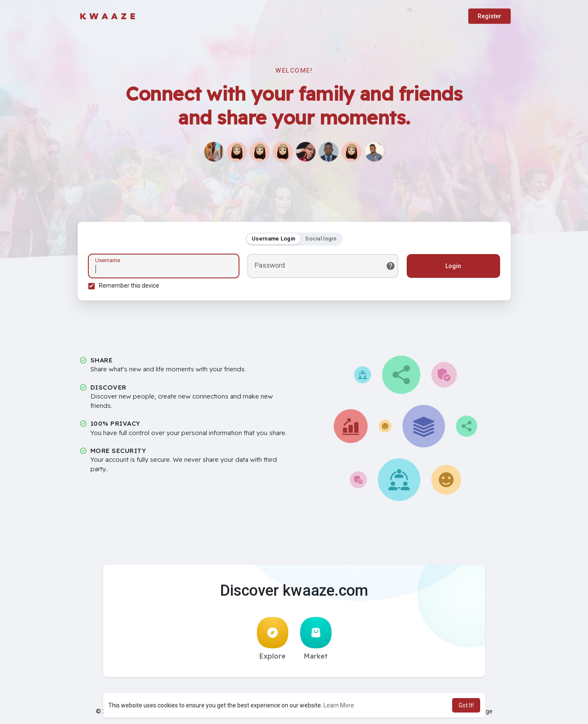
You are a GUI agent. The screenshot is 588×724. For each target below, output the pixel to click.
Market (316, 639)
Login (453, 266)
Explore (273, 639)
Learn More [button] (339, 705)
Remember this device (129, 286)
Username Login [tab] (273, 239)
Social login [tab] (321, 239)
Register (490, 16)
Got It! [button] (466, 705)
